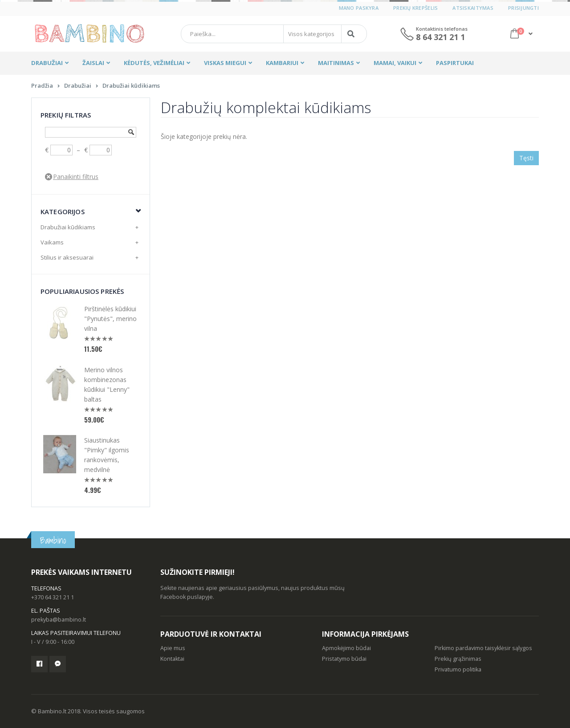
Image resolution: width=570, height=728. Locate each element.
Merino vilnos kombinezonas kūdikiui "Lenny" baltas (107, 384)
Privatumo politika (458, 669)
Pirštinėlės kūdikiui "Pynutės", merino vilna (110, 319)
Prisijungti (523, 8)
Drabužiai (78, 85)
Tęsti (526, 158)
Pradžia (42, 85)
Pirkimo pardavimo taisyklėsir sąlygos (483, 648)
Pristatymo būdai (344, 659)
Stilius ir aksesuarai (67, 257)
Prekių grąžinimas (458, 659)
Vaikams (52, 242)
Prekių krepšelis (415, 8)
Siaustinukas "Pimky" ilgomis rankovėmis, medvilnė (107, 455)
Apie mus (173, 648)
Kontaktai (172, 659)
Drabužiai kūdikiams (131, 85)
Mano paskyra (359, 8)
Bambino (53, 540)
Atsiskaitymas (473, 8)
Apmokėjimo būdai (346, 648)
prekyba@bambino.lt (59, 620)
